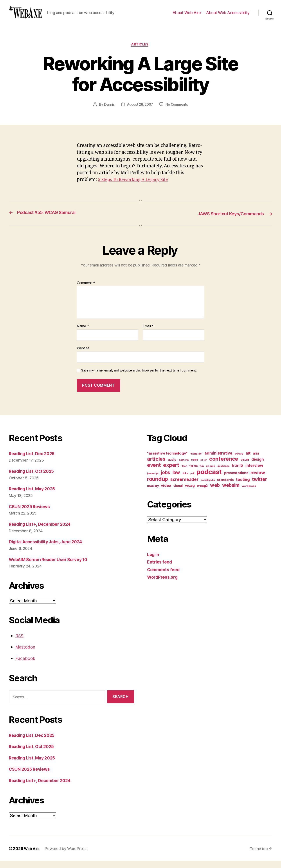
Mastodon (26, 654)
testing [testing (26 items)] (243, 486)
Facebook (26, 665)
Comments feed (165, 576)
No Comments (178, 112)
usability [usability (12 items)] (153, 493)
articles (140, 52)
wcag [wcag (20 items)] (190, 492)
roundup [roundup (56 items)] (158, 486)
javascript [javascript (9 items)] (153, 480)
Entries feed (161, 569)
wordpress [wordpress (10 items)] (249, 493)
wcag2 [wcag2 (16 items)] (202, 493)
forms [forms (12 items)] (194, 473)
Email (148, 333)
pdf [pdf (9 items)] (192, 480)
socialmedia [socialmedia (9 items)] (208, 487)
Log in (154, 561)
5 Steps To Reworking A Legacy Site (136, 187)
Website (83, 355)
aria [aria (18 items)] (256, 460)
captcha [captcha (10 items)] (184, 467)
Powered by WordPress (67, 856)
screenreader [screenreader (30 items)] (184, 486)
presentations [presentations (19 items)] (236, 480)
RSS (20, 642)
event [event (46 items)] (154, 472)
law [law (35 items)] (176, 479)
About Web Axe (187, 16)
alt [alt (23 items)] (248, 460)
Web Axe (32, 856)
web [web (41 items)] (215, 492)
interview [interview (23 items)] (254, 472)
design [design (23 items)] (258, 466)
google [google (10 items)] (210, 473)
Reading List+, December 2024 (43, 531)
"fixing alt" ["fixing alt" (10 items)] (196, 460)
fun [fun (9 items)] (202, 473)
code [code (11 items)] (195, 467)
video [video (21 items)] (166, 492)
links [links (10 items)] (185, 480)
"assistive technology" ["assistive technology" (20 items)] (167, 460)
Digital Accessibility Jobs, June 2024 (50, 549)
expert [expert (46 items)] (171, 472)
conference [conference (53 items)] (224, 466)
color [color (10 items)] (204, 467)
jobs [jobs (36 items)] (165, 479)
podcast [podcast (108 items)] (209, 479)
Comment (86, 290)
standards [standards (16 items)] (225, 487)
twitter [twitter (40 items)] (259, 486)
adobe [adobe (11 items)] (239, 460)
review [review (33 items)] (258, 479)
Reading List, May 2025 (34, 496)
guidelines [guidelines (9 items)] (223, 473)
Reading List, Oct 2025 (33, 478)
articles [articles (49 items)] (156, 466)
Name (83, 333)
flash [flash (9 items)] (184, 473)
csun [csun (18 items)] (245, 466)
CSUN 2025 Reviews (31, 513)
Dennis (108, 112)
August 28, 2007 (140, 112)
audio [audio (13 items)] (172, 466)
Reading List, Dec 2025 (34, 460)
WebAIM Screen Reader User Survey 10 (52, 566)
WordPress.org (164, 584)
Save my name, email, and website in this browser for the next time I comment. (139, 377)
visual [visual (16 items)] (178, 493)
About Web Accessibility (228, 16)
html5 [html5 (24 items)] (237, 472)
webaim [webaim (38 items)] (231, 492)
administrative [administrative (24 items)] (218, 460)
